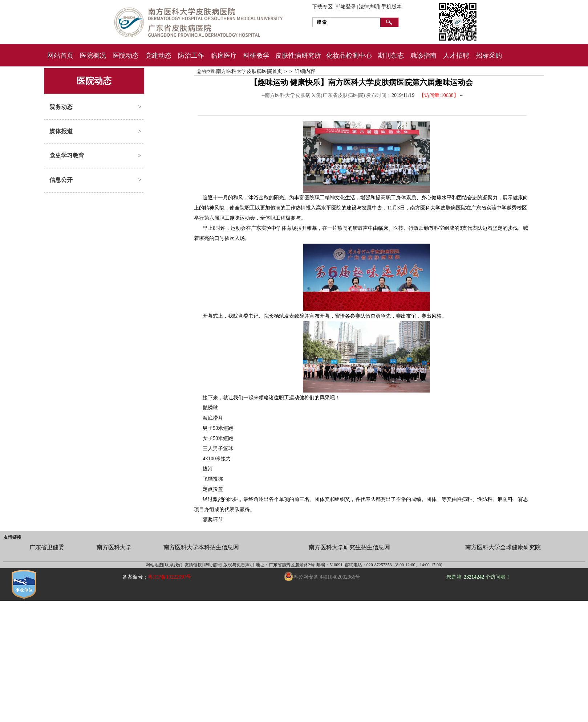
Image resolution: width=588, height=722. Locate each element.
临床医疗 (224, 56)
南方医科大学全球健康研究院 (503, 547)
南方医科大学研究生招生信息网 (349, 547)
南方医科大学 (114, 547)
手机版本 (392, 7)
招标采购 (489, 56)
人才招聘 (456, 56)
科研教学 (256, 56)
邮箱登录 (346, 7)
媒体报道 (61, 131)
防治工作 (191, 56)
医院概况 (93, 56)
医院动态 (126, 56)
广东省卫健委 (47, 547)
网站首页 (60, 56)
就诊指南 (423, 56)
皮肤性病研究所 (298, 56)
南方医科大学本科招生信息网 (201, 547)
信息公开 (61, 180)
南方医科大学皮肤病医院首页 (249, 71)
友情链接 (12, 537)
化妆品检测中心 (349, 56)
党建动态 (158, 56)
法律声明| (370, 7)
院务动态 (61, 107)
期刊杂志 (391, 56)
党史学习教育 (67, 156)
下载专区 (323, 7)
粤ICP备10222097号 (170, 577)
